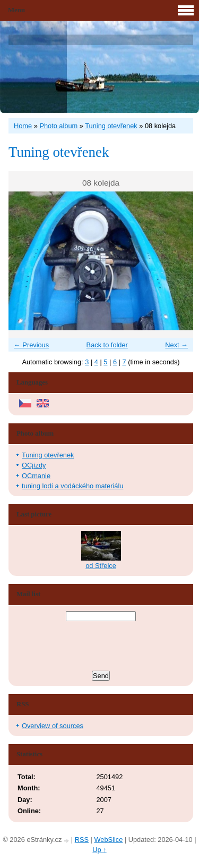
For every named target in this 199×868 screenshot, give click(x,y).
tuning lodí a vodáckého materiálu (72, 486)
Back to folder (107, 345)
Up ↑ (99, 850)
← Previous (31, 345)
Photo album (58, 126)
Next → (176, 345)
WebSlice (108, 840)
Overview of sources (53, 726)
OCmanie (36, 476)
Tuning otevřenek (111, 126)
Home (23, 126)
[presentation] (101, 647)
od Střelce (101, 566)
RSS (82, 840)
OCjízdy (34, 465)
